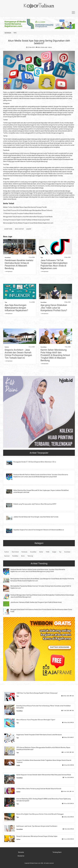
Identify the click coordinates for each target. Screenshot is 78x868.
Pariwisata (24, 552)
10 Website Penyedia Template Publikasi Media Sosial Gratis (22, 214)
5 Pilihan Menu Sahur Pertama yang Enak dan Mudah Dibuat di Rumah (39, 789)
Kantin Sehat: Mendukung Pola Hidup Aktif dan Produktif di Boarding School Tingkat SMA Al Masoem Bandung (55, 355)
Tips (42, 258)
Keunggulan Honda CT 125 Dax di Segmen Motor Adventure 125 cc (35, 462)
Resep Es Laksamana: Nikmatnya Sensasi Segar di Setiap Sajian (37, 836)
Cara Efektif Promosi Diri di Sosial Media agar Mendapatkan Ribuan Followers (28, 210)
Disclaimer (21, 856)
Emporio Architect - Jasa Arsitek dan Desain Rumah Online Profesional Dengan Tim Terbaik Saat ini (18, 354)
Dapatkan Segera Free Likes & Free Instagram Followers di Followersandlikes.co (39, 530)
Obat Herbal (15, 552)
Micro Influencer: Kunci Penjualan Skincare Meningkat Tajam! (36, 720)
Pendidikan (8, 258)
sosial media (8, 229)
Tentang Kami (57, 852)
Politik (48, 552)
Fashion (7, 347)
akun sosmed (19, 229)
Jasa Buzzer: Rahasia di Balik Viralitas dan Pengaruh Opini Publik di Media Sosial (36, 602)
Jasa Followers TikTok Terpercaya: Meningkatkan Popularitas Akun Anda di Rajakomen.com (54, 264)
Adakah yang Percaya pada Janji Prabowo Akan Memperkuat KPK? (35, 504)
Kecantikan (33, 552)
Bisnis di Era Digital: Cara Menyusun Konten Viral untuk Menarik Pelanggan (40, 814)
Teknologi (30, 556)
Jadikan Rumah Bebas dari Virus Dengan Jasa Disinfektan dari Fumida (36, 517)
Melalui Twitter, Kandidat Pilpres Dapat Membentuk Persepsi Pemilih (25, 207)
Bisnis (23, 556)
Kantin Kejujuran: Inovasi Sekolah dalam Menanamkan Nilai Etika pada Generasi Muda (44, 775)
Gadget (54, 552)
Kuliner (41, 552)
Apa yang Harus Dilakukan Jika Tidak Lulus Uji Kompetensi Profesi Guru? (54, 308)
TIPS (15, 33)
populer (29, 229)
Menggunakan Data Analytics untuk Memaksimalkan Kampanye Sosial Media (28, 217)
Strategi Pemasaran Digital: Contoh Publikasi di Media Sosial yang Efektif (26, 220)
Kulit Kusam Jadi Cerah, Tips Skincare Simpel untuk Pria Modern (37, 826)
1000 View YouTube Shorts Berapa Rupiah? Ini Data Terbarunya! (37, 693)
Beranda (21, 852)
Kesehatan (67, 552)
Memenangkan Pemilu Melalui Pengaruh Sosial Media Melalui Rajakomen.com (28, 223)
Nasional (7, 556)
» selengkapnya (9, 271)
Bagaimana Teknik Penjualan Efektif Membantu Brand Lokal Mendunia (39, 735)
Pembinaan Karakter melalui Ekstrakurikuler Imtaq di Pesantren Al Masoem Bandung (19, 264)
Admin (50, 47)
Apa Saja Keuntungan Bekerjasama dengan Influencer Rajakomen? (16, 308)
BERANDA (8, 33)
